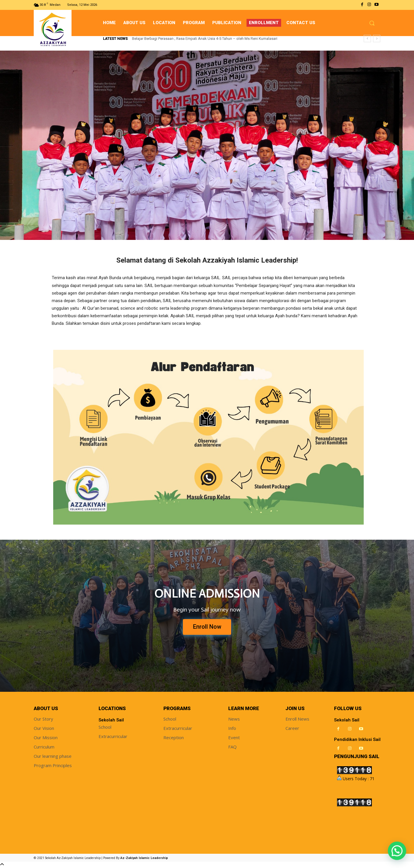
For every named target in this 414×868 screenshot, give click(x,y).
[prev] (367, 39)
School (105, 727)
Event (234, 738)
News (234, 719)
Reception (174, 738)
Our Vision (44, 728)
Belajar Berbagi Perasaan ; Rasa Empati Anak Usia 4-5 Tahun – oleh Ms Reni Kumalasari (205, 39)
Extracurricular (113, 737)
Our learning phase (53, 756)
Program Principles (53, 766)
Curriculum (44, 747)
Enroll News (297, 719)
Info (232, 728)
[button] (372, 23)
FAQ (232, 747)
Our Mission (46, 738)
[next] (377, 39)
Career (292, 728)
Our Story (43, 719)
